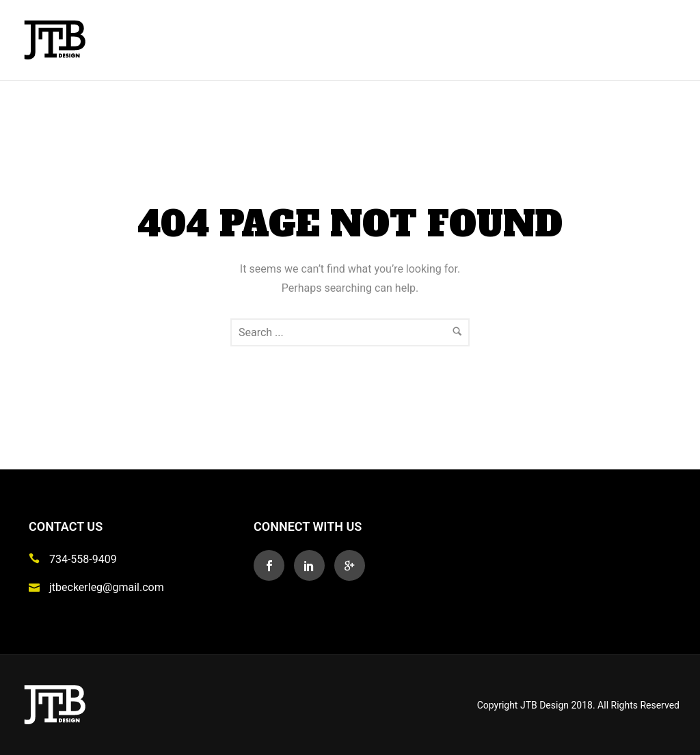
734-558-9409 (83, 559)
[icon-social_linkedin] (313, 565)
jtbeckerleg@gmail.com (107, 587)
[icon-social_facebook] (272, 565)
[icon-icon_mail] (38, 587)
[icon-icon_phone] (38, 559)
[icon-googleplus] (350, 565)
